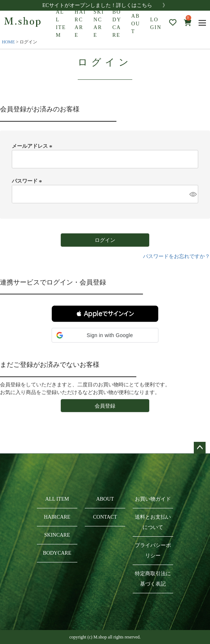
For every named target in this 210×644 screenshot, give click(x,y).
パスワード (28, 181)
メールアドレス (33, 146)
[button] (105, 314)
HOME (8, 42)
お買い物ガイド (153, 499)
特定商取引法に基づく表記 (153, 579)
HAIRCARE (80, 24)
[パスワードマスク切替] (193, 194)
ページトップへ (200, 448)
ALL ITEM (61, 24)
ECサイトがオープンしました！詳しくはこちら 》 (105, 5)
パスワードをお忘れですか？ (176, 256)
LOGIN (156, 24)
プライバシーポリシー (153, 550)
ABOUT (136, 24)
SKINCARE (99, 24)
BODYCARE (117, 24)
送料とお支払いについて (153, 522)
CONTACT (105, 517)
